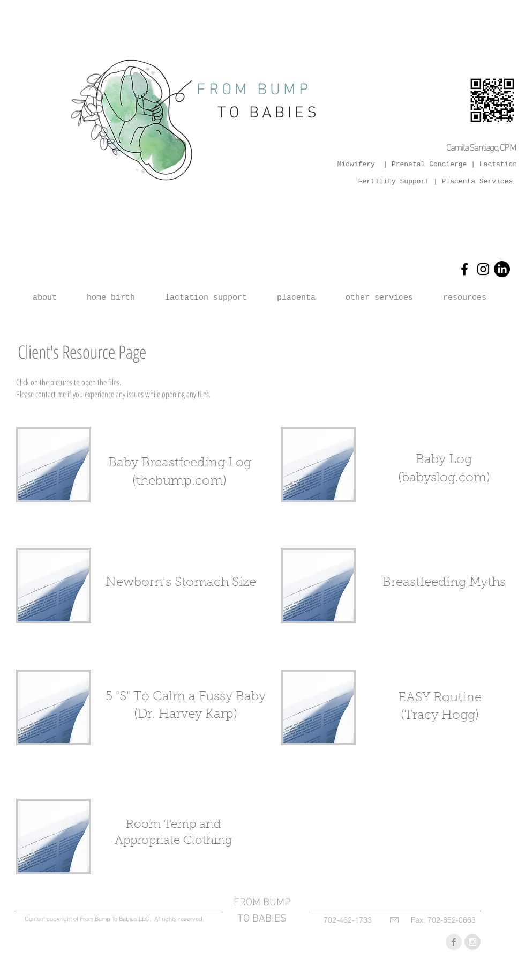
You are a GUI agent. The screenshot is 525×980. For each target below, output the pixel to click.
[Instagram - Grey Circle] (472, 942)
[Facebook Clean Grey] (454, 942)
